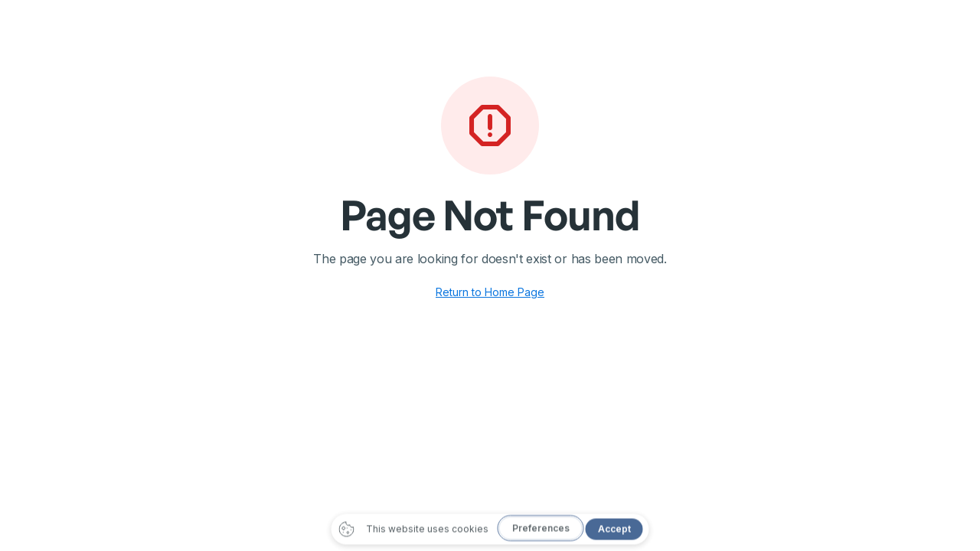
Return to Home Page (490, 292)
